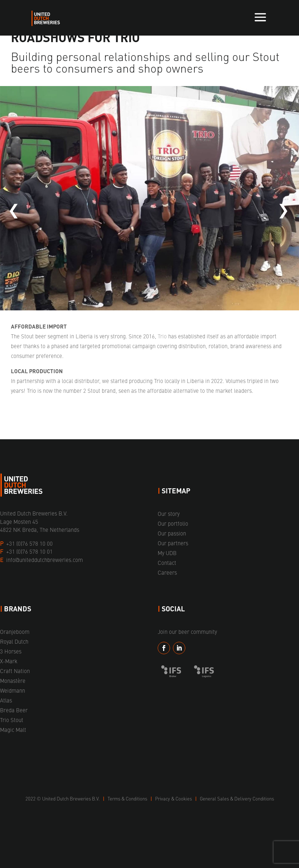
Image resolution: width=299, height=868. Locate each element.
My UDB (167, 553)
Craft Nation (15, 671)
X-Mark (9, 661)
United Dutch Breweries (66, 798)
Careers (167, 572)
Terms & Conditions (128, 798)
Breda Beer (14, 710)
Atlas (6, 700)
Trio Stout (12, 720)
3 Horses (11, 651)
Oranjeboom (15, 631)
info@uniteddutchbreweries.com (45, 560)
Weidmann (13, 690)
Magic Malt (13, 730)
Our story (169, 514)
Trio (162, 336)
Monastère (13, 680)
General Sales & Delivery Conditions (237, 798)
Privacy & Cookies (174, 798)
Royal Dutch (14, 641)
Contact (167, 563)
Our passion (172, 533)
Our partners (173, 543)
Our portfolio (173, 523)
